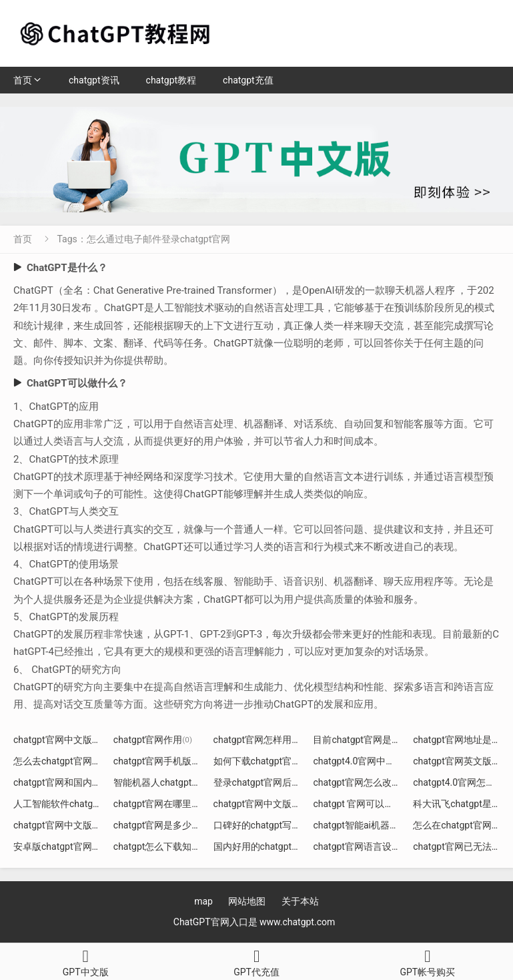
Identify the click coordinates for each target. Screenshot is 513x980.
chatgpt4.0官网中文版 (364, 761)
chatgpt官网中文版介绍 (67, 825)
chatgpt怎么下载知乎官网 (171, 846)
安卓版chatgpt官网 (57, 846)
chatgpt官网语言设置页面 (371, 846)
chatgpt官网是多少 (157, 825)
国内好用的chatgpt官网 (267, 846)
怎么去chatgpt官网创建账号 (76, 761)
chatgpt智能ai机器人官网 (370, 825)
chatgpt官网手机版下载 (167, 761)
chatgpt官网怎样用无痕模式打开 (286, 740)
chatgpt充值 (248, 80)
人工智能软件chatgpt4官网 (74, 804)
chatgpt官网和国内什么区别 (76, 782)
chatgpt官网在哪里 (157, 804)
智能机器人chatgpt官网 (167, 782)
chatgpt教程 (171, 80)
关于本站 (300, 901)
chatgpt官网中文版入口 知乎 (77, 740)
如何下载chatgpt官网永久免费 (281, 761)
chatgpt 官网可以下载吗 (368, 804)
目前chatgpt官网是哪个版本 (376, 740)
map (203, 901)
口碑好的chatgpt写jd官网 (271, 825)
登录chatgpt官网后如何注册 (276, 782)
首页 (23, 80)
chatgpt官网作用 (153, 740)
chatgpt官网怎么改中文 (366, 782)
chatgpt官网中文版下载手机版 (281, 804)
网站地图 (247, 901)
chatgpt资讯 (94, 80)
